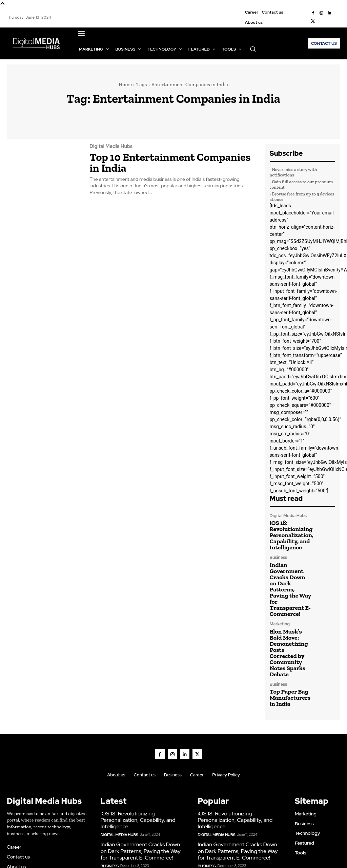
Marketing (279, 590)
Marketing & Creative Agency (217, 852)
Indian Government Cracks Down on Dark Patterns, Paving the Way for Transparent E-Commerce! (290, 569)
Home (125, 84)
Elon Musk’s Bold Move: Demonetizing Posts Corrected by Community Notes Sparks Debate (289, 609)
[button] (253, 49)
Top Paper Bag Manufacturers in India (288, 641)
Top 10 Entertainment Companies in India (165, 161)
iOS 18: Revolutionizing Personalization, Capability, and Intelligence (287, 532)
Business (278, 551)
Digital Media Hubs (110, 146)
